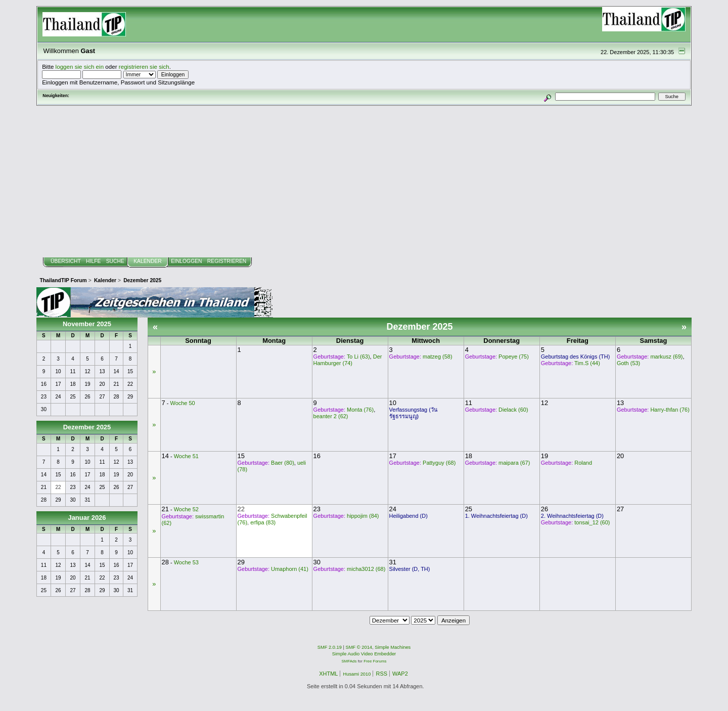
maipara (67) (514, 463)
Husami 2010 (357, 674)
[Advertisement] (364, 182)
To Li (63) (358, 357)
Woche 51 (186, 456)
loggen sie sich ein (80, 66)
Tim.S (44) (587, 363)
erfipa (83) (263, 522)
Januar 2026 (87, 518)
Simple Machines (393, 647)
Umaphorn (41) (290, 569)
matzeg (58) (438, 357)
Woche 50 (183, 403)
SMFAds (349, 661)
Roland (583, 463)
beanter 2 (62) (331, 416)
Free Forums (375, 661)
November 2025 (87, 324)
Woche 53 (186, 562)
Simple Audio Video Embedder (364, 654)
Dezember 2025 (87, 427)
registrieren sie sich (144, 66)
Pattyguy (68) (439, 463)
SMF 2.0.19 (330, 647)
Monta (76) (360, 410)
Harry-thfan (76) (670, 410)
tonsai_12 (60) (592, 522)
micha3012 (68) (366, 569)
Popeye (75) (514, 357)
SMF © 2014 (359, 647)
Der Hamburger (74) (348, 360)
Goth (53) (628, 363)
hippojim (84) (363, 516)
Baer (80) (283, 463)
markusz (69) (666, 357)
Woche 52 (186, 509)
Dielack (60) (513, 410)
